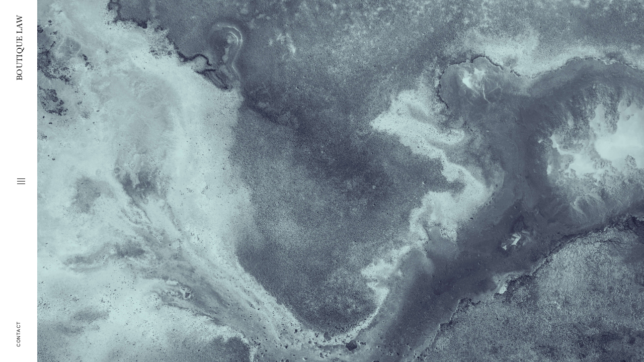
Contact (18, 334)
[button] (21, 181)
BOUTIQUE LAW (19, 48)
